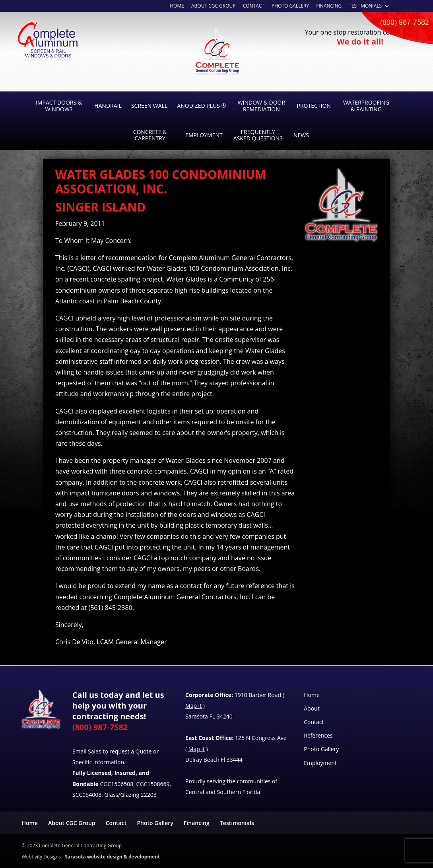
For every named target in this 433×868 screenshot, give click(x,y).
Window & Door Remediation (261, 106)
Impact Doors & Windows (59, 106)
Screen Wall (149, 106)
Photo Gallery (290, 6)
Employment (204, 135)
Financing (329, 6)
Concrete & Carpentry (150, 135)
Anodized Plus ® (201, 106)
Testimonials (365, 6)
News (301, 135)
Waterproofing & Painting (366, 106)
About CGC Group (72, 823)
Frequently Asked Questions (258, 135)
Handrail (108, 106)
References (318, 735)
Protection (314, 106)
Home (177, 6)
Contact (314, 722)
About (312, 708)
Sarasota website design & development (112, 857)
